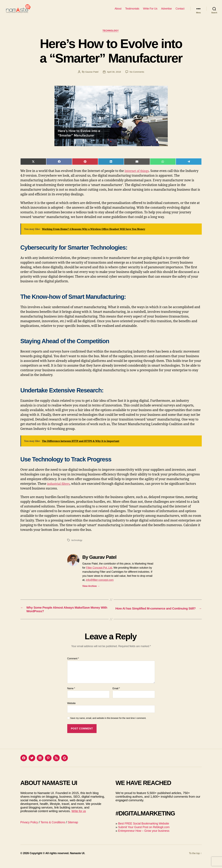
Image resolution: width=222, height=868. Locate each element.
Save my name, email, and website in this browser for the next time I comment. (108, 724)
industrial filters (59, 489)
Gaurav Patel (91, 77)
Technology (111, 35)
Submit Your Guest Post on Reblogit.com (146, 833)
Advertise (166, 11)
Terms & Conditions (55, 828)
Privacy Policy (30, 828)
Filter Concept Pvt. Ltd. (99, 573)
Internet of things (138, 176)
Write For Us (150, 11)
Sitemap (77, 828)
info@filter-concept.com (100, 585)
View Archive (91, 591)
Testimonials (132, 11)
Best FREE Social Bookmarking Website (146, 830)
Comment (73, 665)
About (118, 11)
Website (71, 709)
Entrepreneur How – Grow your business (146, 837)
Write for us (79, 817)
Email (116, 695)
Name (71, 695)
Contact (180, 11)
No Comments (137, 77)
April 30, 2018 (114, 77)
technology (77, 545)
